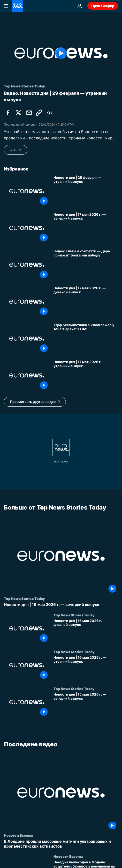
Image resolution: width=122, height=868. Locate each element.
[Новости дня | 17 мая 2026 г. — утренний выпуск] (86, 375)
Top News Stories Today (24, 598)
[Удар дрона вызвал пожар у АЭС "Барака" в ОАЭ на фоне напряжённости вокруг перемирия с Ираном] (86, 339)
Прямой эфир (103, 6)
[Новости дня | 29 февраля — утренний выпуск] (86, 191)
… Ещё (16, 150)
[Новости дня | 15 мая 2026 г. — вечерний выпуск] (86, 705)
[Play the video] (61, 53)
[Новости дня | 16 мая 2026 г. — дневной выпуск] (86, 631)
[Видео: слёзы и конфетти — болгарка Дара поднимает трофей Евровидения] (86, 265)
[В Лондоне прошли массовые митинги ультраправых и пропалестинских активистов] (61, 844)
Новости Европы (19, 835)
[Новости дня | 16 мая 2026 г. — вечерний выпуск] (61, 605)
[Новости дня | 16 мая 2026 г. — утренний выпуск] (86, 668)
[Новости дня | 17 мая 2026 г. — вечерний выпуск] (86, 228)
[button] (35, 402)
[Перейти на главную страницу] (17, 6)
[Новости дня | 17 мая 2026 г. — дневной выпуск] (86, 302)
